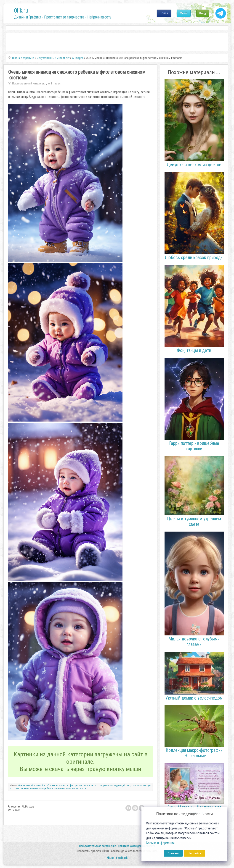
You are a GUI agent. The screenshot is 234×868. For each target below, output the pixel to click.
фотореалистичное (80, 785)
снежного (59, 788)
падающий (119, 785)
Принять (173, 853)
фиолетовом (37, 788)
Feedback (122, 858)
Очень (22, 785)
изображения (51, 785)
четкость (96, 785)
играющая (146, 785)
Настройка (194, 853)
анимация (70, 788)
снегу (129, 785)
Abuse (110, 858)
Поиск (164, 13)
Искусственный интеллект (29, 83)
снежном (25, 788)
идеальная (107, 785)
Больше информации (160, 843)
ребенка (49, 788)
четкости (81, 788)
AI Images (54, 83)
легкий (29, 785)
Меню (184, 13)
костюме (14, 788)
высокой (39, 785)
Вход (203, 13)
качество (64, 785)
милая (136, 785)
